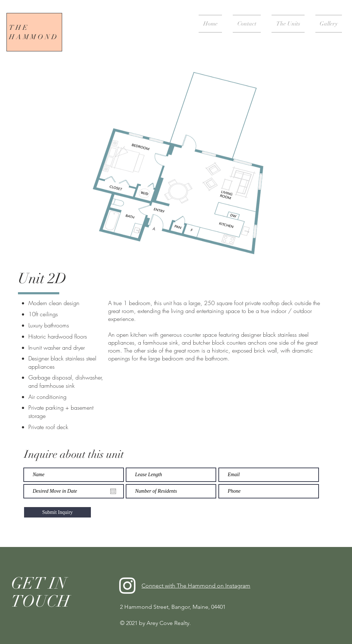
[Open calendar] (113, 491)
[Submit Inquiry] (57, 512)
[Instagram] (127, 586)
